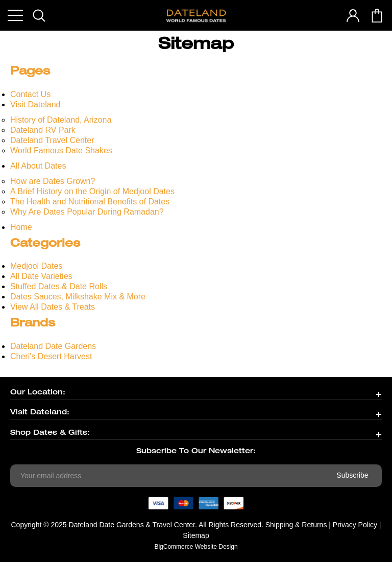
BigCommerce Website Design (196, 547)
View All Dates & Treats (53, 307)
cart (377, 16)
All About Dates (38, 166)
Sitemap (196, 535)
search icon (39, 16)
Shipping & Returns (296, 525)
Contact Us (30, 94)
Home (21, 227)
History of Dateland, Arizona (61, 120)
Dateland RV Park (43, 130)
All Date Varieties (41, 276)
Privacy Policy (355, 525)
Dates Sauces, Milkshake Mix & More (78, 297)
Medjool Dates (36, 266)
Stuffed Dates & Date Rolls (59, 286)
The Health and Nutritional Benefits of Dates (90, 202)
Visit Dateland (35, 104)
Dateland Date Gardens (53, 346)
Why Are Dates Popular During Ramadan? (87, 212)
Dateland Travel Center (52, 140)
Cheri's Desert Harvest (51, 356)
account (353, 16)
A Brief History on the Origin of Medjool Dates (92, 191)
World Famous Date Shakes (61, 150)
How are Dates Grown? (53, 181)
